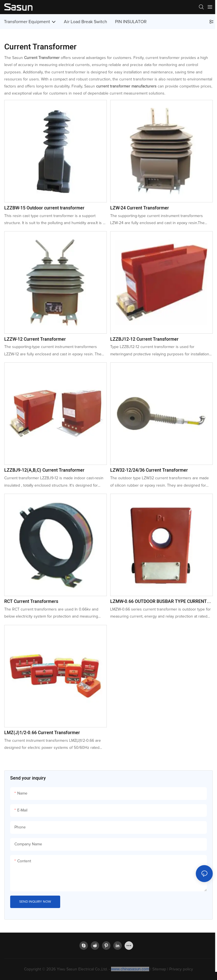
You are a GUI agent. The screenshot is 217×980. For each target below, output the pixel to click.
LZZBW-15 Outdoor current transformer (44, 208)
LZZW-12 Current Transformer (35, 339)
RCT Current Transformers (31, 601)
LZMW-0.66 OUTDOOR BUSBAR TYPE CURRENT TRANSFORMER (159, 601)
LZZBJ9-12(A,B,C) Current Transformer (44, 470)
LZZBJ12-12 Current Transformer (144, 339)
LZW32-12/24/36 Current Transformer (149, 470)
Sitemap (159, 969)
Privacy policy (181, 969)
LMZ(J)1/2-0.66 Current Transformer (42, 733)
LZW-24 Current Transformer (140, 208)
